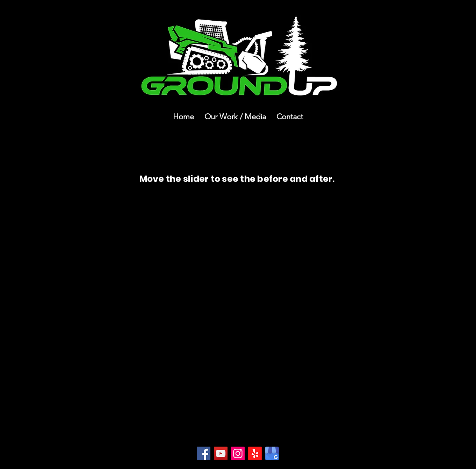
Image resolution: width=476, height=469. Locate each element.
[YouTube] (221, 453)
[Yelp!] (255, 453)
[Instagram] (238, 453)
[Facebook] (204, 453)
